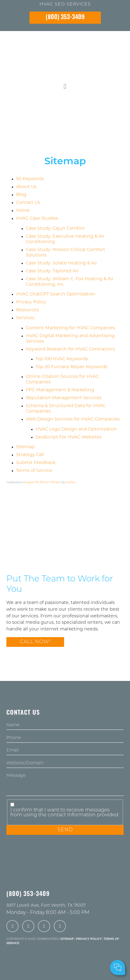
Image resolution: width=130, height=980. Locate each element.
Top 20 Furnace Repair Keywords (72, 367)
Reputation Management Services (64, 398)
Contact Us (28, 203)
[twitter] (28, 926)
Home (23, 211)
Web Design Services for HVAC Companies (73, 419)
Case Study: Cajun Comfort (55, 229)
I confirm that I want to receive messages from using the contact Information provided (64, 813)
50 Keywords (30, 179)
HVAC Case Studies (37, 219)
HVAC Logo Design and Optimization (76, 429)
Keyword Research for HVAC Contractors (70, 349)
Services (25, 318)
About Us (26, 187)
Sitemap (25, 447)
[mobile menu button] (65, 87)
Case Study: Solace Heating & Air (62, 263)
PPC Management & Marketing (60, 390)
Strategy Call (30, 455)
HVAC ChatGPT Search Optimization (56, 294)
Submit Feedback (36, 463)
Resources (27, 310)
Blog (21, 195)
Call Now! (35, 642)
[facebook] (12, 926)
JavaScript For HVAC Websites (69, 437)
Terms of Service (34, 471)
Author (71, 482)
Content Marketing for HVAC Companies (70, 328)
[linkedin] (60, 926)
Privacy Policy (31, 302)
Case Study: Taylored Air (52, 271)
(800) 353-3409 (65, 18)
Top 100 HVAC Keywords (62, 359)
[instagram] (44, 926)
